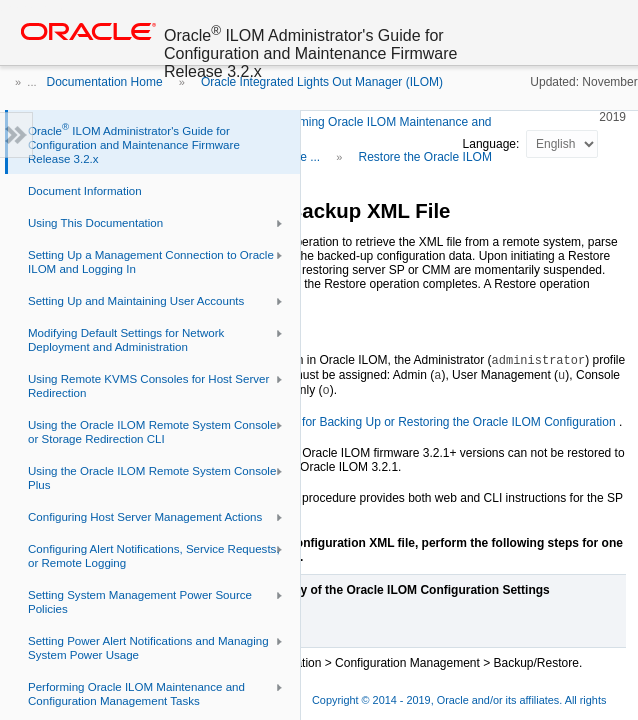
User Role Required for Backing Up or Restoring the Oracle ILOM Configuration (406, 422)
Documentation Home (105, 82)
